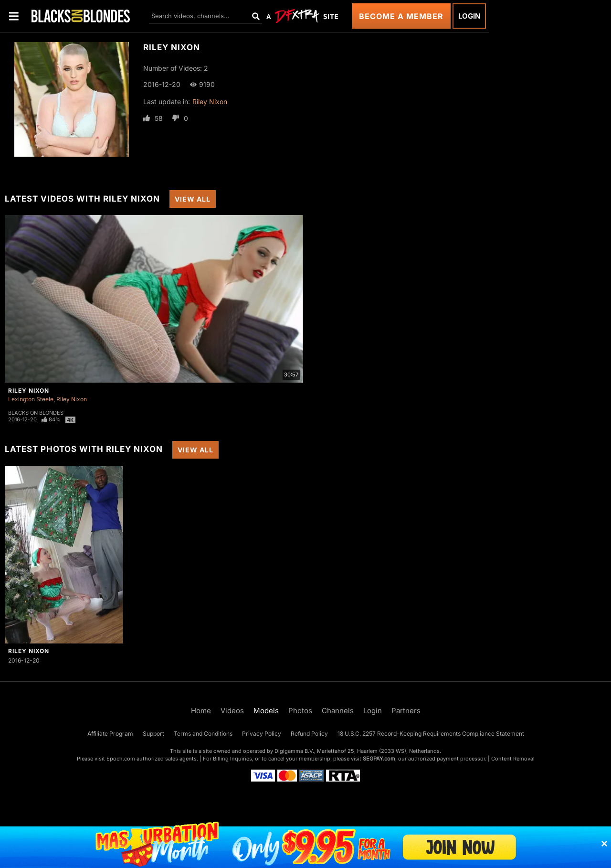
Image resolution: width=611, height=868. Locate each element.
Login (469, 16)
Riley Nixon (210, 102)
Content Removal (513, 759)
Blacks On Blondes (36, 413)
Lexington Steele (31, 399)
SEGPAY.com (379, 759)
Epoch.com (121, 759)
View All (193, 199)
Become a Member (401, 16)
